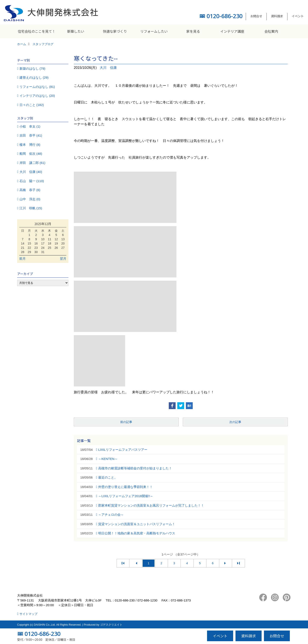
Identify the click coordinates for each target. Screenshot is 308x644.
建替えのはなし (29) (34, 77)
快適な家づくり (115, 31)
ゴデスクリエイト (111, 625)
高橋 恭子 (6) (30, 190)
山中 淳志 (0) (30, 199)
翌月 (63, 259)
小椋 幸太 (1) (30, 126)
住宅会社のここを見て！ (37, 31)
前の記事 (126, 422)
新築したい (76, 31)
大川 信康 (108, 68)
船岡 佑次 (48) (31, 154)
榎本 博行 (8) (30, 145)
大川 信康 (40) (31, 172)
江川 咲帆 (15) (31, 208)
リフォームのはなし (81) (37, 87)
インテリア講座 (232, 31)
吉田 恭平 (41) (31, 135)
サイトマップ (28, 614)
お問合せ (256, 16)
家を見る (193, 31)
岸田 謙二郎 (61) (32, 163)
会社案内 (271, 31)
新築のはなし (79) (32, 69)
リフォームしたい (154, 31)
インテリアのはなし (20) (37, 96)
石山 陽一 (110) (32, 181)
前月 (22, 259)
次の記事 (235, 422)
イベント (298, 16)
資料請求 (277, 16)
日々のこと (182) (32, 105)
